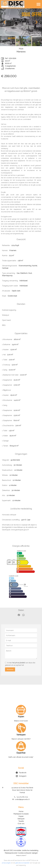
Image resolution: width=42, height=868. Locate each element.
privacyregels (6, 863)
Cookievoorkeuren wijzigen (28, 853)
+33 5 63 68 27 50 (22, 797)
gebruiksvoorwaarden (22, 863)
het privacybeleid (19, 663)
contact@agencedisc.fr (22, 799)
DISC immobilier (21, 783)
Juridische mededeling (30, 850)
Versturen (10, 669)
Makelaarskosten (11, 853)
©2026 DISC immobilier (13, 850)
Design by (21, 855)
